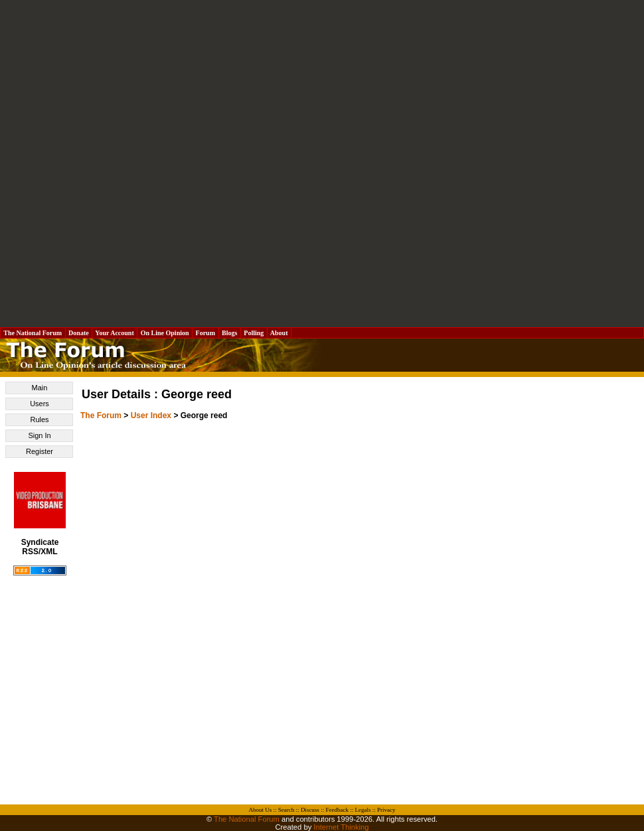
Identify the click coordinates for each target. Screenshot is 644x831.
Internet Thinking (341, 827)
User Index (151, 415)
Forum (205, 333)
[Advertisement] (158, 164)
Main (40, 388)
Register (40, 451)
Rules (39, 419)
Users (40, 404)
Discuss (310, 810)
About (279, 333)
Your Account (115, 333)
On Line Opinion (165, 333)
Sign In (39, 435)
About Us (261, 810)
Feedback (337, 810)
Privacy (386, 810)
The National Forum (33, 333)
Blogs (230, 333)
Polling (254, 333)
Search (286, 810)
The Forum (101, 415)
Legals (362, 810)
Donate (79, 333)
